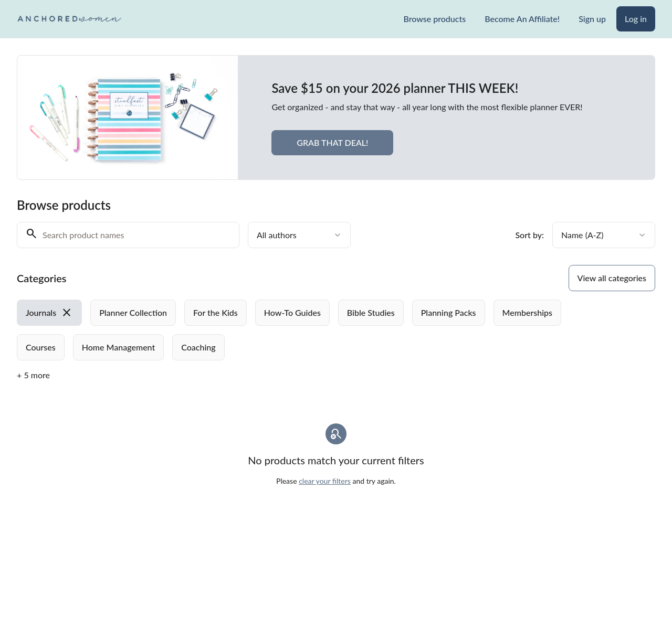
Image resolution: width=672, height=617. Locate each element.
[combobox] (299, 235)
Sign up (592, 19)
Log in (636, 19)
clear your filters (325, 481)
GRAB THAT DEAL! (332, 142)
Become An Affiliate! (522, 19)
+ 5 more (33, 375)
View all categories (612, 278)
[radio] (49, 313)
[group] (308, 330)
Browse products (434, 19)
